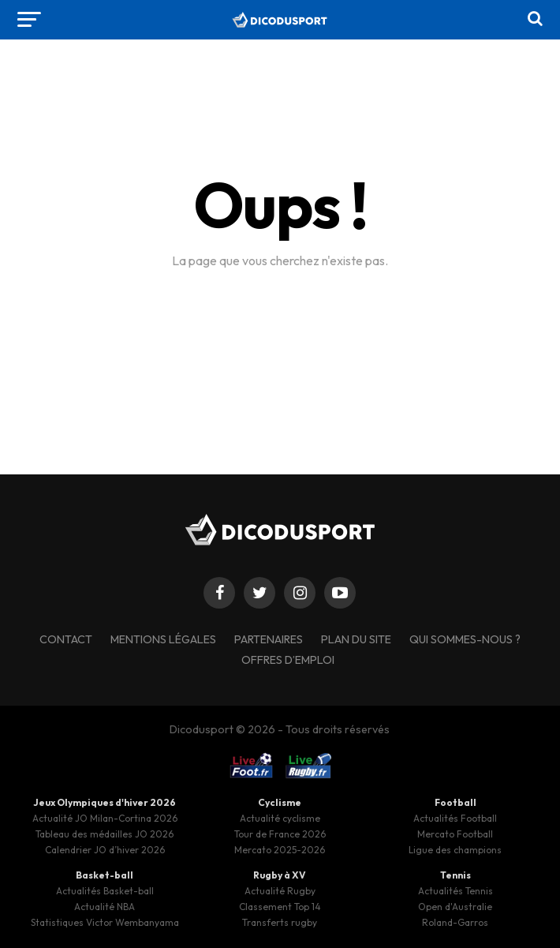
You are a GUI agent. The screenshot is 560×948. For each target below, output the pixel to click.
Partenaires (269, 639)
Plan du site (356, 639)
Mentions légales (163, 639)
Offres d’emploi (288, 660)
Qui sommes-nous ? (465, 639)
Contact (66, 639)
